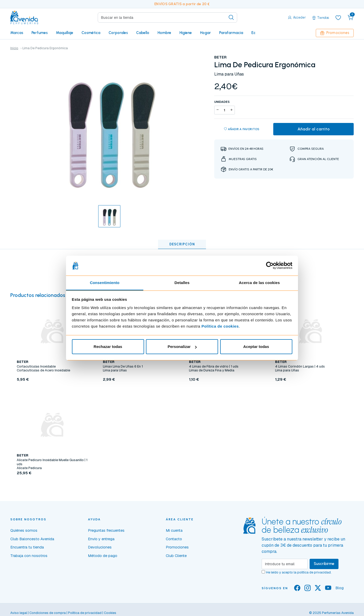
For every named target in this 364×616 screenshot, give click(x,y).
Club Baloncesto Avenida (32, 539)
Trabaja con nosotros (29, 556)
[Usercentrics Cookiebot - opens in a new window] (270, 265)
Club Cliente (176, 556)
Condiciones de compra (48, 613)
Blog (340, 588)
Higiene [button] (186, 33)
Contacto (174, 539)
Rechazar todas (108, 347)
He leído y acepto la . (299, 572)
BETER (220, 57)
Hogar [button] (205, 33)
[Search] (167, 18)
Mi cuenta (174, 530)
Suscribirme (324, 564)
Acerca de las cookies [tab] (259, 283)
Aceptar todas (256, 347)
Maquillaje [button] (65, 33)
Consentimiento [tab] (105, 283)
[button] (351, 18)
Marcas (17, 33)
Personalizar (182, 347)
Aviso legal (19, 613)
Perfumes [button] (40, 33)
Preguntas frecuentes (106, 530)
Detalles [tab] (182, 283)
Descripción (182, 244)
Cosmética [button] (91, 33)
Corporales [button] (118, 33)
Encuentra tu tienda (27, 547)
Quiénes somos (24, 530)
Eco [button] (255, 33)
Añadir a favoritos (242, 129)
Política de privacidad (85, 613)
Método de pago (103, 556)
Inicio (14, 48)
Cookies (110, 613)
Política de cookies (220, 326)
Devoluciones (100, 547)
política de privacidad (314, 572)
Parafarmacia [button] (231, 33)
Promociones (335, 33)
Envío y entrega (101, 539)
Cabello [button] (143, 33)
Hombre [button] (164, 33)
